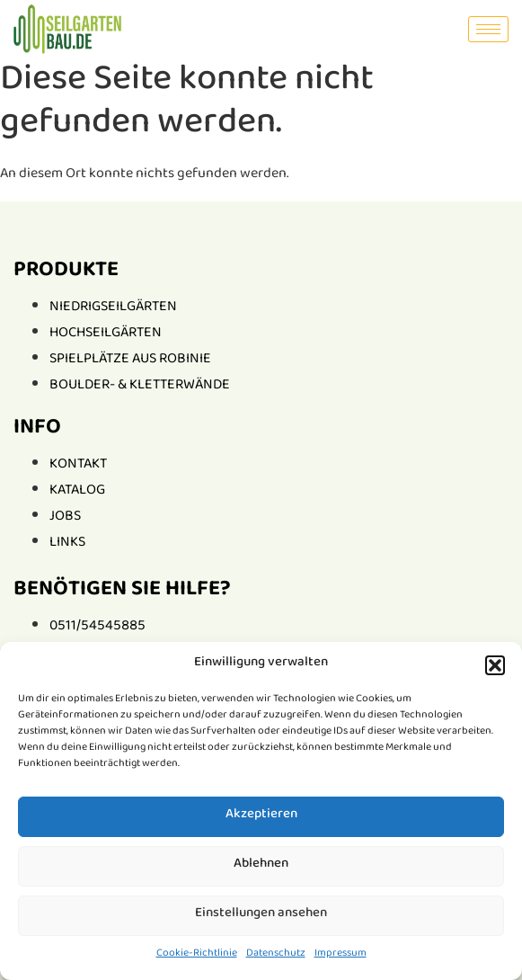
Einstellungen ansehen (261, 916)
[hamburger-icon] (488, 29)
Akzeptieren (261, 817)
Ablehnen (261, 866)
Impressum (341, 955)
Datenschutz (276, 955)
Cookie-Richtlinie (197, 955)
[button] (495, 665)
